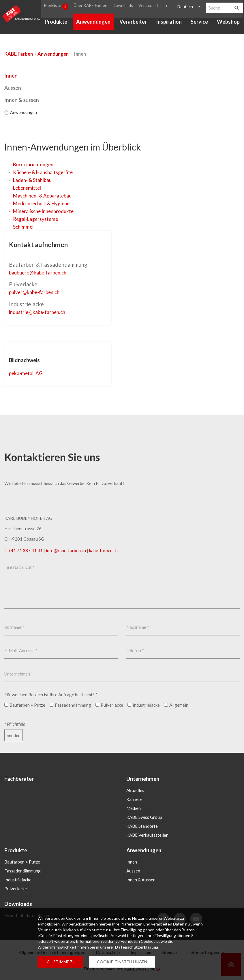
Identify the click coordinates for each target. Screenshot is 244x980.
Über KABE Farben (91, 7)
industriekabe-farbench (41, 312)
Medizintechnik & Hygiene (43, 203)
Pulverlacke (16, 889)
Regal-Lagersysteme (36, 219)
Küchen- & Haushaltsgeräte (44, 172)
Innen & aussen (22, 100)
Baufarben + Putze (22, 862)
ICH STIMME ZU (60, 962)
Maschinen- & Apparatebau (44, 195)
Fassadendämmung (22, 871)
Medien (134, 808)
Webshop (228, 23)
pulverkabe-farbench (37, 292)
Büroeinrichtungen (35, 164)
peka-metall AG (28, 373)
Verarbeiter (133, 23)
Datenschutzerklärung (137, 947)
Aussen (13, 88)
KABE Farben (19, 54)
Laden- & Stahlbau (33, 180)
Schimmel (24, 227)
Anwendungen (93, 23)
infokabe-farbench (66, 550)
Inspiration (169, 23)
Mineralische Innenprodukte (45, 211)
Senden (14, 735)
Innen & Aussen (141, 880)
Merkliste (56, 7)
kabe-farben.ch (103, 550)
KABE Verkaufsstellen (147, 835)
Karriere (134, 799)
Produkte (56, 23)
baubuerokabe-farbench (41, 272)
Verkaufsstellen (152, 7)
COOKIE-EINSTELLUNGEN (122, 962)
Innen (11, 76)
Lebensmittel (28, 188)
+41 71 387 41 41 (25, 550)
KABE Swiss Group (144, 817)
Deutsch (185, 7)
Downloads (123, 7)
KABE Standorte (142, 826)
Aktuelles (135, 790)
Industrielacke (18, 880)
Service (199, 23)
